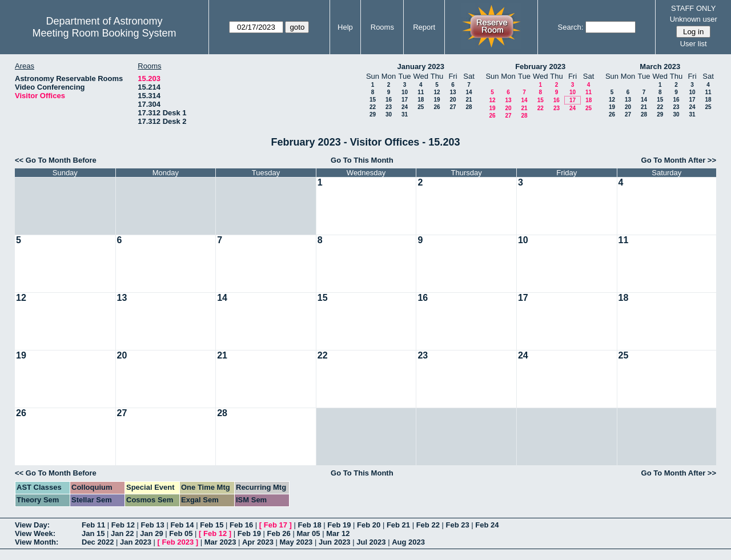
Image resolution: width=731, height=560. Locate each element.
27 (453, 107)
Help (345, 27)
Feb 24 (487, 525)
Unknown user (694, 19)
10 (405, 92)
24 (405, 107)
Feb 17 (276, 525)
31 (405, 114)
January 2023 (421, 67)
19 (437, 100)
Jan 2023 (136, 542)
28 (469, 107)
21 (469, 100)
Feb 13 (153, 525)
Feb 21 (398, 525)
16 (389, 100)
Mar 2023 (220, 542)
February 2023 (540, 67)
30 (389, 114)
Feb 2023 (178, 542)
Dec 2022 (98, 542)
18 (421, 100)
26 (437, 107)
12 (437, 92)
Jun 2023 (335, 542)
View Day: (32, 525)
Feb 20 (369, 525)
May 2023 (296, 542)
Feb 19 (339, 525)
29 (373, 114)
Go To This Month (362, 160)
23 (389, 107)
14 (469, 92)
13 (453, 92)
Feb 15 (212, 525)
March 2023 (660, 67)
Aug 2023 (408, 542)
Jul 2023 (371, 542)
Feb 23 (457, 525)
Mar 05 (308, 533)
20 (453, 100)
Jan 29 (151, 533)
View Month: (37, 542)
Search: (571, 27)
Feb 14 (182, 525)
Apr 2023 (258, 542)
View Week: (35, 533)
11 (421, 92)
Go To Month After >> (679, 160)
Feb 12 (123, 525)
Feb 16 (241, 525)
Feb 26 (279, 533)
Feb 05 (181, 533)
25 (421, 107)
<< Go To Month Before (56, 160)
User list (694, 44)
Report (424, 27)
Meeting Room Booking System (104, 33)
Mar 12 (338, 533)
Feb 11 (93, 525)
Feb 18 (309, 525)
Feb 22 (428, 525)
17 (405, 100)
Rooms (382, 27)
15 (373, 100)
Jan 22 (122, 533)
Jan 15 (93, 533)
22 (373, 107)
